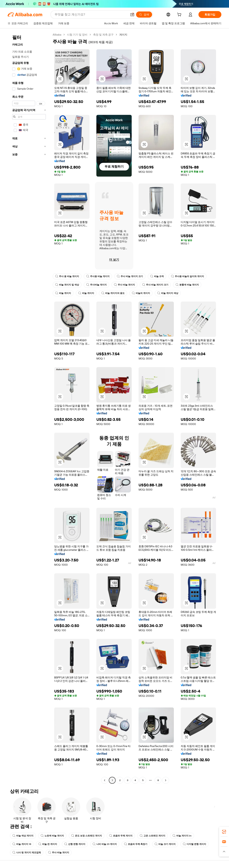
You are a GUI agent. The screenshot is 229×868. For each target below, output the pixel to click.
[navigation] (29, 408)
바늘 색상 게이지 (23, 836)
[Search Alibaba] (91, 15)
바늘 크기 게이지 (165, 844)
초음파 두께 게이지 (121, 836)
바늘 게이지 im (182, 836)
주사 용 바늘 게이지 (67, 276)
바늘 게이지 (63, 293)
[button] (132, 15)
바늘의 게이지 (141, 293)
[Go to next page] (166, 780)
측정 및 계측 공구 (103, 35)
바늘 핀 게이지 (48, 844)
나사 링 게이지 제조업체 (27, 853)
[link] (224, 832)
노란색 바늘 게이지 (52, 836)
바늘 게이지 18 (22, 844)
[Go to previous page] (105, 780)
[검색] (144, 15)
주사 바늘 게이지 (124, 285)
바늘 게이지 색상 (168, 293)
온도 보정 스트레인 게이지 (87, 836)
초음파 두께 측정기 (136, 844)
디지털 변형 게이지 (194, 844)
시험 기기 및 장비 (77, 35)
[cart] (180, 15)
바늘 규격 (157, 276)
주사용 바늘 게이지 (98, 276)
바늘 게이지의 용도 (113, 293)
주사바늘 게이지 (96, 285)
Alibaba (57, 35)
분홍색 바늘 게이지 (187, 285)
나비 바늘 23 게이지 (105, 844)
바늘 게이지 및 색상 (67, 285)
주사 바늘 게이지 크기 (130, 276)
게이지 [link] (123, 35)
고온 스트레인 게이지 (152, 836)
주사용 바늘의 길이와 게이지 (187, 276)
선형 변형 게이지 (75, 844)
